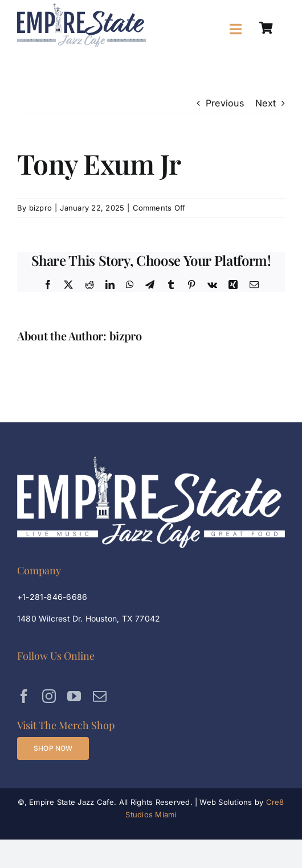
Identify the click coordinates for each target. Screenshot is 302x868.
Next (266, 103)
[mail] (100, 696)
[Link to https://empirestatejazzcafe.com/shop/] (266, 28)
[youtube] (74, 696)
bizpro (40, 208)
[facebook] (24, 696)
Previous (225, 103)
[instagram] (49, 696)
